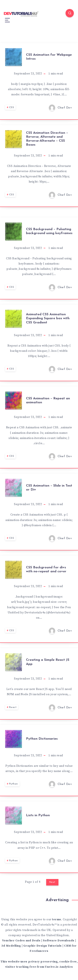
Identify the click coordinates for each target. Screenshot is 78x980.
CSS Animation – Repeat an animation (48, 400)
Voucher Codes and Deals (21, 941)
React (13, 707)
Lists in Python (38, 815)
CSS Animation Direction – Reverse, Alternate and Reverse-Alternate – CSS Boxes (47, 139)
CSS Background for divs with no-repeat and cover (46, 569)
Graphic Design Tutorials (43, 946)
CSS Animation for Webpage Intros (49, 57)
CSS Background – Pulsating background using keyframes (49, 231)
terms (57, 919)
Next (52, 882)
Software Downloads (59, 941)
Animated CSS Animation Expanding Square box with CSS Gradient (48, 318)
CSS (12, 107)
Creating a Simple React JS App (48, 662)
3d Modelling (11, 946)
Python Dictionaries (42, 739)
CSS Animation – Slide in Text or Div (49, 488)
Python (14, 784)
